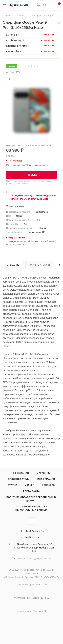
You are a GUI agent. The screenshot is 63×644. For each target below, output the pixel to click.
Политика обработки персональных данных (32, 499)
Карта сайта (32, 491)
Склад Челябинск (13, 51)
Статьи (12, 485)
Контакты (49, 485)
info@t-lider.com (34, 537)
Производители (19, 479)
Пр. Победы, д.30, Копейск (17, 46)
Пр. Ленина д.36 (12, 35)
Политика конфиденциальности (34, 559)
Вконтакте (32, 521)
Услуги (30, 485)
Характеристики (40, 265)
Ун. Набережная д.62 (14, 40)
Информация (46, 479)
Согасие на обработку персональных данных (32, 508)
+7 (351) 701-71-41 (32, 531)
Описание (13, 265)
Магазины (44, 473)
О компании (21, 473)
